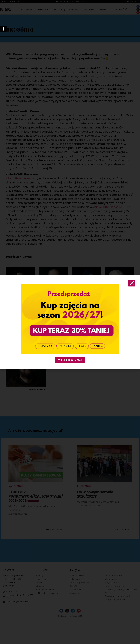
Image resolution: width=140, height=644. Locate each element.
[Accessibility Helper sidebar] (3, 29)
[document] (70, 322)
